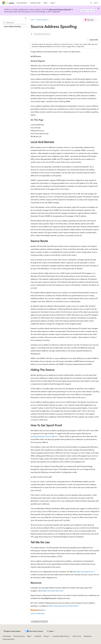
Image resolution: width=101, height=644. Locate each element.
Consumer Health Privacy (60, 636)
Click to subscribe (37, 613)
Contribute (38, 636)
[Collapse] (26, 18)
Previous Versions (42, 20)
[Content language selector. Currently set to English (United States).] (12, 631)
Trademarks (87, 636)
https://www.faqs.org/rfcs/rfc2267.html (63, 606)
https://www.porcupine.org (52, 591)
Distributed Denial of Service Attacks (44, 436)
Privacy (46, 636)
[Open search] (91, 3)
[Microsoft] (4, 3)
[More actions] (97, 20)
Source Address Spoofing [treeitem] (12, 26)
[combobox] (14, 23)
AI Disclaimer (7, 636)
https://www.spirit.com (85, 572)
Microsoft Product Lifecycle (60, 9)
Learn (32, 20)
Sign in (96, 3)
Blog (29, 636)
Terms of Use (77, 636)
